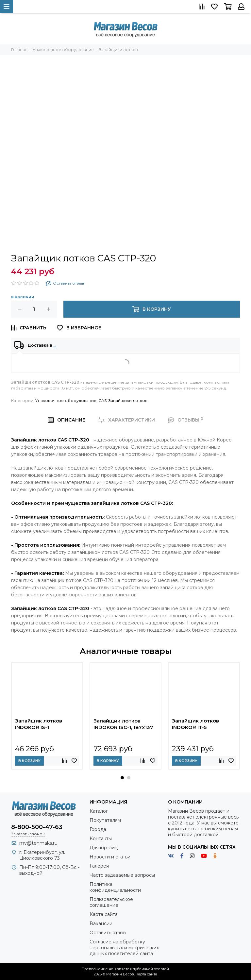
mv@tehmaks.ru (38, 843)
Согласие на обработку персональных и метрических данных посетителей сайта (124, 948)
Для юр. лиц (104, 848)
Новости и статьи (110, 857)
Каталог (99, 811)
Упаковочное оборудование (66, 400)
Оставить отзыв (108, 933)
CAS (102, 400)
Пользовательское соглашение (111, 902)
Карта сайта (104, 914)
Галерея (99, 866)
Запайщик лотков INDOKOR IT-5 (195, 724)
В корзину (29, 761)
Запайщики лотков (128, 400)
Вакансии (101, 923)
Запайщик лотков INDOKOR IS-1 (39, 724)
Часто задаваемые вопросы (122, 875)
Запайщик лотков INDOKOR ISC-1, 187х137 (123, 724)
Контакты (101, 839)
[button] (122, 778)
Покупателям (105, 820)
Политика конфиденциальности (115, 887)
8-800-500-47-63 (37, 827)
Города (98, 829)
